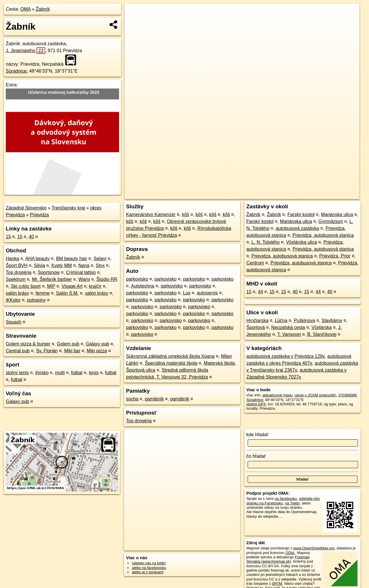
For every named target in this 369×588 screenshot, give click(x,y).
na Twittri (292, 503)
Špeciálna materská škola (171, 363)
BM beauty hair (71, 259)
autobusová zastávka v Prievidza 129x (286, 356)
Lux (187, 293)
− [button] (134, 22)
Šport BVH (17, 265)
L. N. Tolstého (266, 242)
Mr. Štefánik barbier (52, 279)
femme (43, 293)
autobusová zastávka (298, 228)
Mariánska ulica (337, 214)
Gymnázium (331, 221)
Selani (100, 259)
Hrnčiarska (257, 321)
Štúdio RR (107, 279)
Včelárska (322, 327)
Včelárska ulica (302, 242)
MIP (51, 286)
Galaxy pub (98, 344)
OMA (26, 9)
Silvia (39, 265)
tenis (94, 373)
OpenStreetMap (262, 195)
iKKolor (13, 300)
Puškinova (304, 321)
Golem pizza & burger (28, 344)
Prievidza (39, 215)
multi (60, 373)
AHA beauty (38, 259)
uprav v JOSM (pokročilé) (315, 395)
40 (31, 237)
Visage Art (72, 286)
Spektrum (16, 279)
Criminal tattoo (81, 272)
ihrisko (42, 373)
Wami (84, 279)
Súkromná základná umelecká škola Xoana (170, 356)
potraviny (36, 300)
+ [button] (134, 14)
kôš (186, 214)
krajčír (95, 286)
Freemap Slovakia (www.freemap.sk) (278, 559)
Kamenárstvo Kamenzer (151, 214)
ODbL (290, 553)
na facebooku (286, 499)
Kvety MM (62, 265)
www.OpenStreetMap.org (314, 548)
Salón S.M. (67, 293)
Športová (256, 327)
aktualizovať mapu (278, 395)
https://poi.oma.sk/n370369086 (334, 195)
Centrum (255, 263)
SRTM (277, 584)
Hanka (12, 259)
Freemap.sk (291, 195)
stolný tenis (17, 373)
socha (132, 399)
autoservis (207, 293)
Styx (100, 265)
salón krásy (17, 293)
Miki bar (72, 351)
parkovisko (137, 279)
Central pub (18, 351)
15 (8, 237)
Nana (84, 265)
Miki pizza (97, 351)
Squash (14, 322)
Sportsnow (49, 272)
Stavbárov (332, 321)
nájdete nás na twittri (149, 563)
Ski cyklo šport (26, 286)
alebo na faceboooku (149, 568)
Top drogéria (19, 272)
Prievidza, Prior (335, 256)
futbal (77, 373)
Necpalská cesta (288, 327)
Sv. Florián (47, 351)
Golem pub (68, 344)
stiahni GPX (256, 404)
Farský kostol (301, 214)
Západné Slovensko (26, 208)
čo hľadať (256, 456)
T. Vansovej (289, 334)
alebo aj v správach (148, 572)
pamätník (154, 399)
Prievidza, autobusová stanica (323, 235)
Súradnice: (17, 71)
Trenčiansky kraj (68, 208)
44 (261, 292)
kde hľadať (258, 435)
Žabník (43, 9)
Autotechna (143, 286)
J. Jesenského (26, 51)
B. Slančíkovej (322, 334)
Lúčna (281, 321)
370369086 (348, 395)
